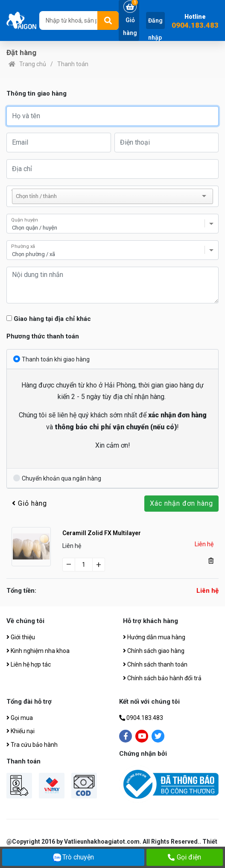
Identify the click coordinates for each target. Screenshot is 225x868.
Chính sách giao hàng (154, 651)
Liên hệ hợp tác (29, 664)
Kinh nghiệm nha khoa (38, 651)
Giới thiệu (21, 637)
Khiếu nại (20, 731)
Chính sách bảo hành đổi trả (162, 678)
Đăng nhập (155, 29)
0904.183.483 (195, 25)
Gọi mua (20, 718)
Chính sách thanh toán (155, 664)
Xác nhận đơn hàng (181, 503)
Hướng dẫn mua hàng (154, 637)
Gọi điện (184, 857)
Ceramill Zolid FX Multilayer (102, 533)
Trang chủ (33, 64)
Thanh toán (73, 64)
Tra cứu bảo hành (32, 745)
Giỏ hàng (29, 503)
